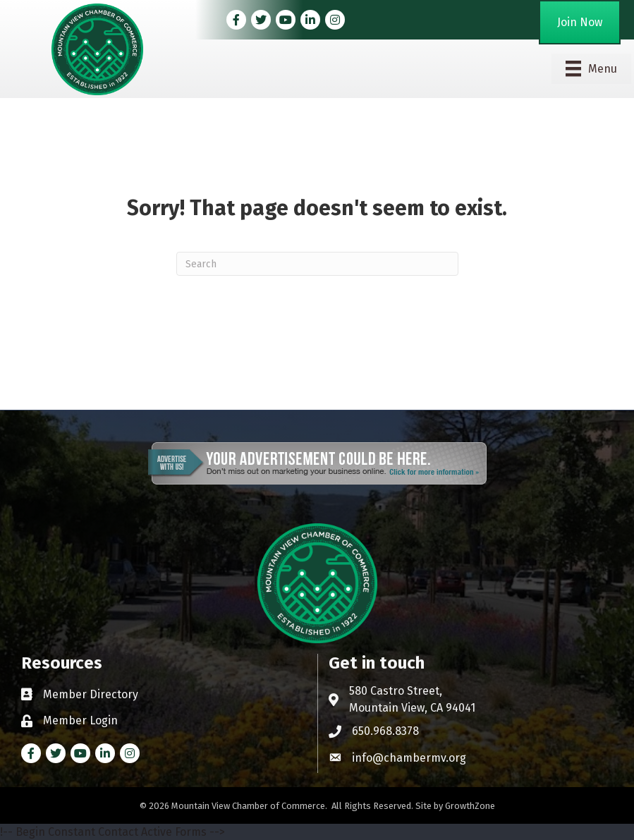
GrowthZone (470, 806)
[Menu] (591, 68)
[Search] (317, 264)
